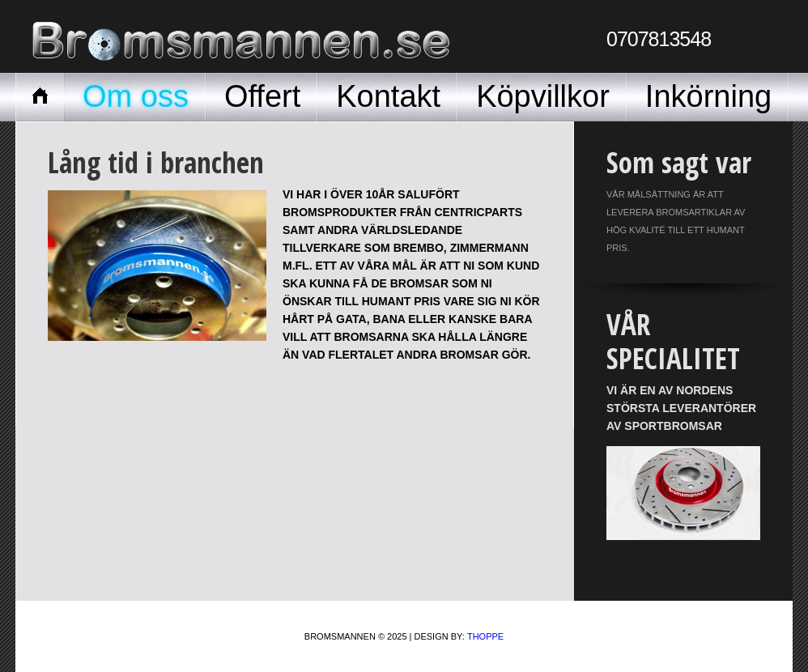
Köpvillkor (543, 96)
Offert (262, 96)
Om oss (136, 96)
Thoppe (485, 636)
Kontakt (388, 96)
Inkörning (708, 96)
